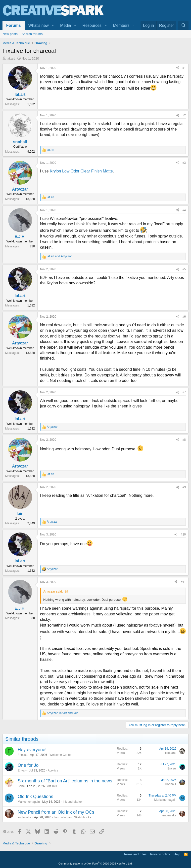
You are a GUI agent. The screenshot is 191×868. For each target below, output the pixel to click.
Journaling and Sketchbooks (72, 817)
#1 (184, 68)
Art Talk (52, 786)
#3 (184, 163)
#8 (184, 440)
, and (63, 713)
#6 (184, 317)
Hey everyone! (32, 750)
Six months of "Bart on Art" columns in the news (65, 781)
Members (121, 25)
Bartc (21, 786)
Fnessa (23, 755)
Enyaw (22, 770)
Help (177, 854)
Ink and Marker (73, 802)
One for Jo (28, 765)
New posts (10, 34)
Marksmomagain (29, 802)
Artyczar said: (53, 591)
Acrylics (53, 770)
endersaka (25, 817)
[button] (53, 26)
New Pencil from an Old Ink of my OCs (56, 812)
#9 (184, 487)
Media (66, 25)
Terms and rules (135, 854)
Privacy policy (160, 854)
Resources (92, 25)
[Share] (178, 68)
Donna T (171, 784)
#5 (184, 269)
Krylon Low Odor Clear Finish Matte (81, 171)
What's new (39, 25)
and (59, 256)
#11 (183, 582)
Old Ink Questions (35, 797)
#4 (184, 210)
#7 (184, 392)
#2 (184, 115)
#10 (183, 534)
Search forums (32, 34)
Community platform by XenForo (95, 864)
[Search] (183, 26)
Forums (14, 25)
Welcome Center (61, 755)
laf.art (11, 58)
